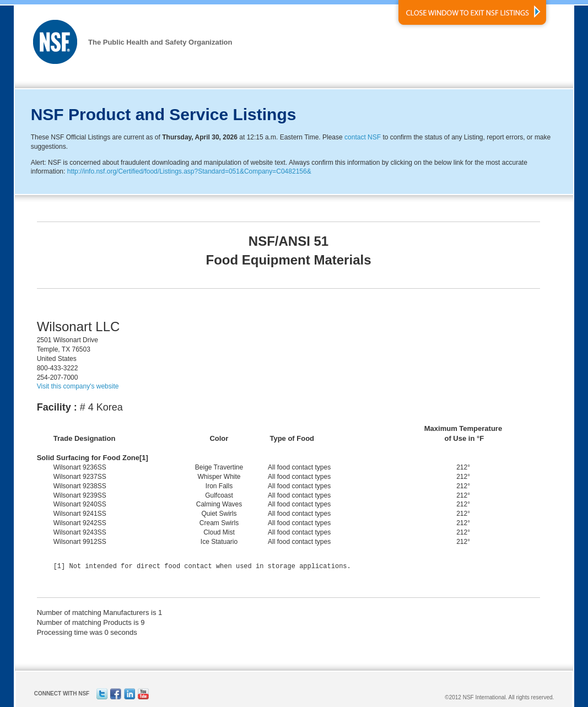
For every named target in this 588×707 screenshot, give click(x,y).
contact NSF (363, 137)
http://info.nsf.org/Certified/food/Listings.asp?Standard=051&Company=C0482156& (189, 171)
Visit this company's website (78, 386)
